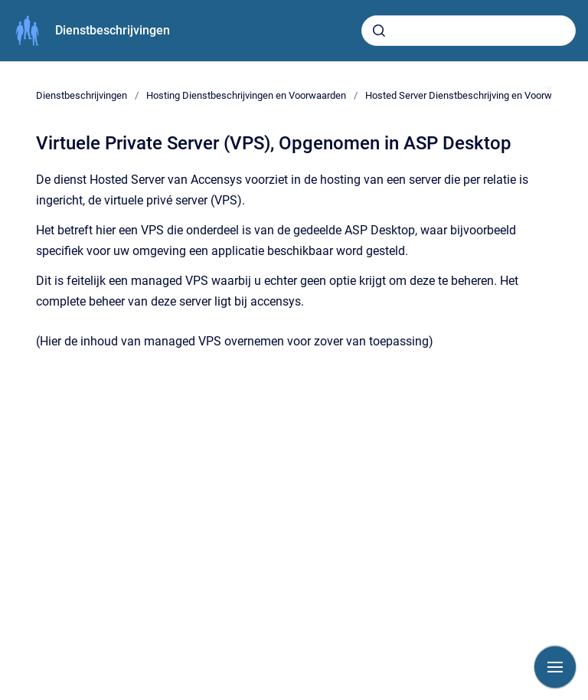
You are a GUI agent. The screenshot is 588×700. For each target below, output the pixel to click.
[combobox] (469, 31)
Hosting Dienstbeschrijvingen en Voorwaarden (246, 95)
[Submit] (379, 31)
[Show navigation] (555, 667)
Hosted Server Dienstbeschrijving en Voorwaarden (474, 95)
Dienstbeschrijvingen (113, 30)
